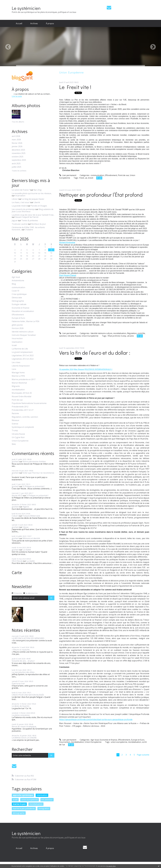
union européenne (30, 800)
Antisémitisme (18, 281)
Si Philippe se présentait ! (34, 486)
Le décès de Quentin (21, 706)
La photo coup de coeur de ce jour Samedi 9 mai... (33, 215)
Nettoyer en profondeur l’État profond (101, 195)
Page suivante (143, 755)
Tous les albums (18, 122)
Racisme (15, 413)
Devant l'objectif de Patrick (27, 217)
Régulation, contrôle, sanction (25, 417)
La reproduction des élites (23, 672)
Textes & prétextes (30, 220)
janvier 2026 (17, 146)
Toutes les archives (19, 171)
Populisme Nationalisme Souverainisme (29, 403)
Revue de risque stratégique (24, 726)
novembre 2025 (19, 153)
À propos (50, 23)
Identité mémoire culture (23, 332)
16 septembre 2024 (66, 369)
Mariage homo (18, 373)
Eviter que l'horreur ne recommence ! (33, 474)
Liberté (37, 202)
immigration (44, 808)
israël (15, 800)
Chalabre (29, 230)
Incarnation (20, 196)
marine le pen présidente (24, 808)
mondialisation (18, 390)
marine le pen (19, 804)
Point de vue (17, 400)
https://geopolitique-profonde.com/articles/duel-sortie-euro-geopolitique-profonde (96, 719)
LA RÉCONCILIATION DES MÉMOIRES (28, 638)
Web (14, 444)
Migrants (16, 386)
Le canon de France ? (21, 190)
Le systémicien (26, 8)
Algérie (26, 507)
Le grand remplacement (22, 352)
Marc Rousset (79, 369)
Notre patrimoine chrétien (34, 462)
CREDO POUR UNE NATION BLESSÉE (28, 695)
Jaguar (15, 220)
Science (15, 424)
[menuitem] (19, 23)
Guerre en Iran (18, 683)
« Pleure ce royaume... (21, 650)
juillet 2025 (16, 167)
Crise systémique (19, 294)
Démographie (18, 301)
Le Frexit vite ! (75, 87)
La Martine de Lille (20, 349)
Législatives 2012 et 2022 (23, 356)
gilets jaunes (17, 325)
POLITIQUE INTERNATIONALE (98, 369)
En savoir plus (111, 866)
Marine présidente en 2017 (24, 379)
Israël (14, 345)
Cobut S (15, 516)
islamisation (42, 795)
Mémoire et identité (31, 538)
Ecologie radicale (19, 304)
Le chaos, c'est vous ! (21, 202)
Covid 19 (15, 291)
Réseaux (15, 420)
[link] (67, 242)
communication (18, 287)
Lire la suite (17, 96)
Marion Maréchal (19, 383)
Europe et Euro (18, 318)
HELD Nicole (17, 561)
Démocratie (17, 298)
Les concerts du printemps (23, 209)
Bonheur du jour (39, 224)
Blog (14, 284)
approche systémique (23, 795)
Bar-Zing (38, 190)
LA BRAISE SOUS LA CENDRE (24, 738)
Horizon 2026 (18, 328)
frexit (82, 178)
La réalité (27, 550)
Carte (17, 573)
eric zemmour (47, 800)
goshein (15, 462)
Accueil (19, 23)
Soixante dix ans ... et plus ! (23, 661)
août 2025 (16, 164)
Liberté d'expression (21, 366)
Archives (34, 23)
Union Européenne (20, 441)
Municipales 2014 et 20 (22, 393)
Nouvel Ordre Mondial (21, 397)
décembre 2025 (18, 150)
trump (123, 336)
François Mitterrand (31, 516)
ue (86, 178)
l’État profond (114, 336)
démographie (19, 813)
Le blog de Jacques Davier (33, 199)
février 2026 (17, 143)
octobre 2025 (18, 157)
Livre (14, 369)
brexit (91, 178)
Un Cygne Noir (18, 437)
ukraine (130, 336)
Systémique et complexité (23, 427)
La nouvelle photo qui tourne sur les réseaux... (32, 193)
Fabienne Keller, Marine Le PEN (26, 321)
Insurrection (17, 338)
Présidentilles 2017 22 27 (23, 410)
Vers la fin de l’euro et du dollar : (95, 353)
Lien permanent (68, 175)
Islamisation (17, 342)
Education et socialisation (23, 311)
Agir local (16, 277)
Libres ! (15, 199)
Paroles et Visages (39, 206)
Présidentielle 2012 (20, 407)
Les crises (16, 362)
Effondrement (18, 315)
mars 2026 (16, 140)
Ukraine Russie (18, 434)
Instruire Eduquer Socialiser (24, 335)
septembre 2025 (19, 160)
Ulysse (26, 527)
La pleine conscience (21, 715)
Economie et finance (21, 308)
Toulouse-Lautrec (20, 224)
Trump (15, 430)
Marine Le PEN (18, 376)
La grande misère (19, 206)
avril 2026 (16, 136)
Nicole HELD (17, 495)
